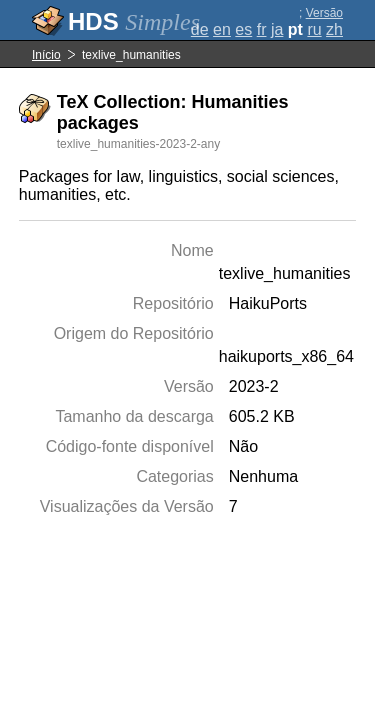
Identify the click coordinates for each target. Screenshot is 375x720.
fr (262, 29)
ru (314, 29)
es (243, 29)
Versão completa (318, 20)
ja (277, 29)
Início (46, 55)
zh (334, 29)
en (222, 29)
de (200, 29)
